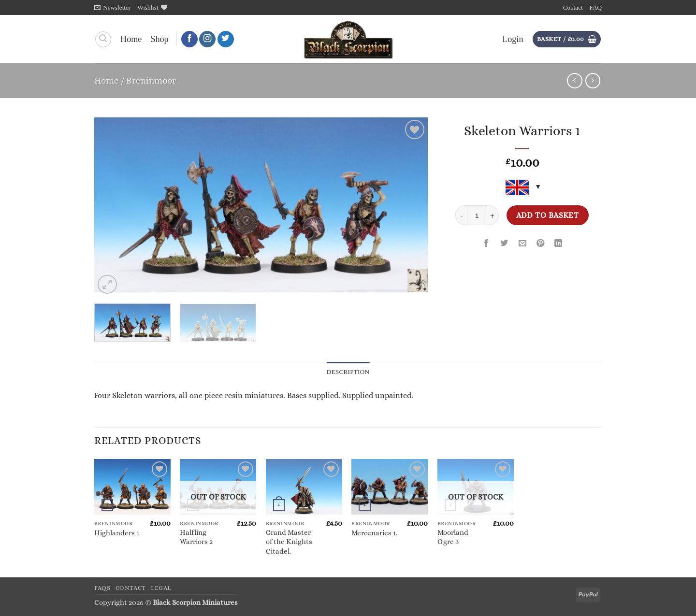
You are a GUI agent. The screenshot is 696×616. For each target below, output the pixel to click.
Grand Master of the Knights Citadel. (289, 542)
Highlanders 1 (117, 533)
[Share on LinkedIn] (558, 244)
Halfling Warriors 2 (196, 537)
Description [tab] (348, 372)
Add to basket (547, 215)
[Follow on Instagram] (207, 39)
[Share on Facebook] (486, 244)
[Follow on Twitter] (226, 39)
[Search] (103, 39)
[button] (112, 7)
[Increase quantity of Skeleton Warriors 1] (493, 215)
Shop (159, 39)
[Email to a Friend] (522, 244)
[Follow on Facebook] (189, 39)
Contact (573, 7)
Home (131, 39)
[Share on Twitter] (505, 244)
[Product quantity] (477, 215)
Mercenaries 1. (374, 533)
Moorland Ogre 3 (453, 537)
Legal (161, 588)
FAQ (596, 7)
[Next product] (575, 81)
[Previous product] (593, 81)
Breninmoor (151, 80)
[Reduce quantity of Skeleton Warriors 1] (461, 215)
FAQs (102, 588)
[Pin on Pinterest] (540, 244)
